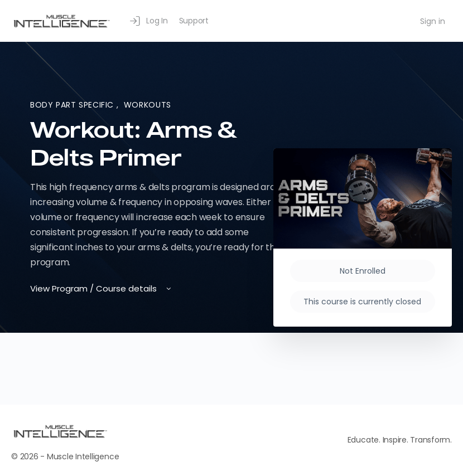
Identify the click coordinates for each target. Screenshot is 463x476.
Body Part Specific (73, 105)
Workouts (148, 105)
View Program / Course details (102, 288)
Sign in (433, 21)
